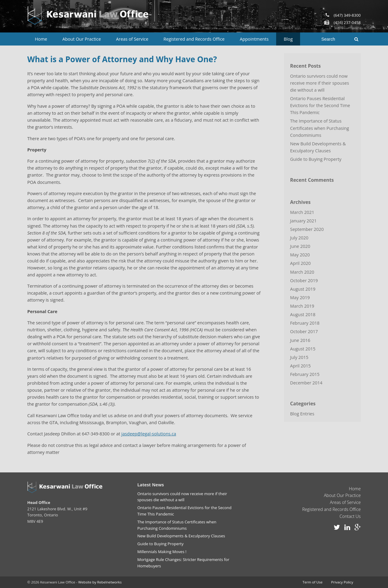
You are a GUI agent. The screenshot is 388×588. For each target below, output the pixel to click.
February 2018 (305, 322)
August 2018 (303, 314)
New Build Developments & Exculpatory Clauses (318, 147)
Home (41, 39)
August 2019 (303, 288)
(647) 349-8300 (347, 15)
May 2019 (300, 297)
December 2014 (306, 382)
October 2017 (304, 331)
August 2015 (303, 348)
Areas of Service (132, 39)
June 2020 (300, 246)
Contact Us (350, 516)
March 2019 (302, 305)
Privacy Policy (342, 582)
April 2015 (300, 365)
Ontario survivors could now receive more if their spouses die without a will (319, 83)
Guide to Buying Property (316, 159)
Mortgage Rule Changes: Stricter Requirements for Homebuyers (183, 562)
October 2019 (304, 280)
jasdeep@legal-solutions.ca (149, 434)
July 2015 (299, 357)
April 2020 (300, 263)
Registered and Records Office (194, 39)
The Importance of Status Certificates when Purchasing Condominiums (319, 128)
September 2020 (307, 229)
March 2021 (302, 212)
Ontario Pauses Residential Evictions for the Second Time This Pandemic (320, 105)
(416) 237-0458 (347, 22)
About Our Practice (82, 39)
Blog (288, 39)
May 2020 (300, 254)
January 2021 (303, 220)
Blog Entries (302, 413)
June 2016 (300, 340)
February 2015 (305, 374)
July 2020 (299, 237)
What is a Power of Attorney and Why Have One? (122, 59)
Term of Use (313, 582)
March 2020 (302, 271)
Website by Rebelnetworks (100, 582)
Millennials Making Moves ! (162, 551)
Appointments (254, 39)
